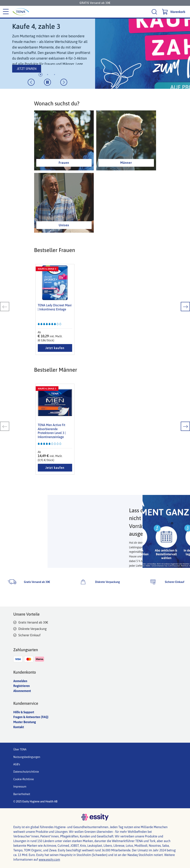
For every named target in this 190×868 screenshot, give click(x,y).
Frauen (64, 163)
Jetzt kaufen (55, 348)
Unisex (64, 225)
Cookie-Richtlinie (24, 779)
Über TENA (20, 749)
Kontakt (19, 727)
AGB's (17, 764)
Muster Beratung (25, 722)
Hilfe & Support (24, 712)
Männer (126, 163)
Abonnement (22, 691)
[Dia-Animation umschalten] (47, 82)
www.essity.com (49, 859)
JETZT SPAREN (27, 69)
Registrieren (22, 686)
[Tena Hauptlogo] (41, 12)
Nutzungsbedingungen (27, 757)
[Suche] (155, 12)
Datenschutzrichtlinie (26, 772)
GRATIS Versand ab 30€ (95, 3)
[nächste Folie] (64, 82)
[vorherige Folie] (31, 82)
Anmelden (20, 681)
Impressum (20, 787)
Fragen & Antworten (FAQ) (31, 717)
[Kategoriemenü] (6, 12)
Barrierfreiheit (22, 794)
